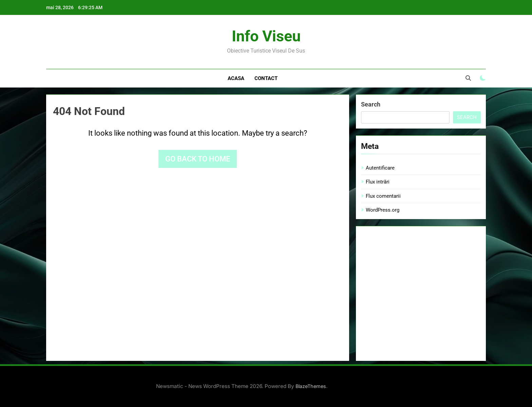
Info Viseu (266, 36)
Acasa (236, 78)
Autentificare (380, 168)
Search (371, 104)
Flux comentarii (383, 196)
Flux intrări (378, 182)
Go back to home (198, 159)
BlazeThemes (311, 386)
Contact (266, 78)
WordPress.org (383, 210)
